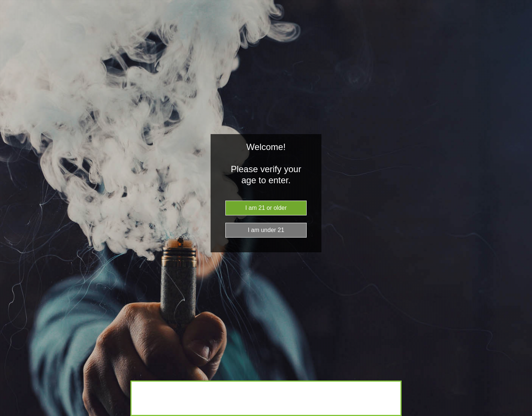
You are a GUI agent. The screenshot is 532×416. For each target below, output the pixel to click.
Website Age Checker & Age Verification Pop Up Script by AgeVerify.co (523, 414)
